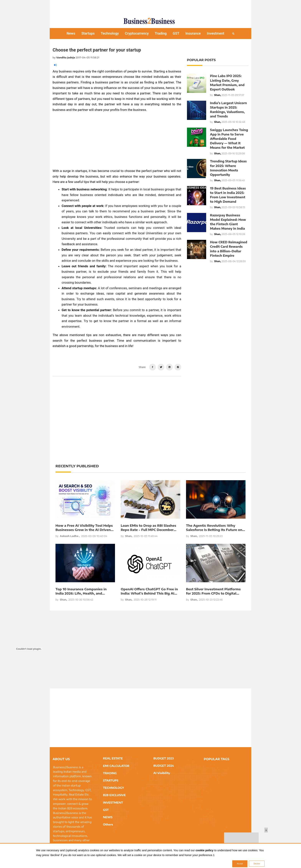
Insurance (193, 33)
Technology (110, 33)
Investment (216, 33)
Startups (88, 33)
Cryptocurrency (137, 33)
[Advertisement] (150, 7)
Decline (257, 864)
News (71, 33)
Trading (161, 33)
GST (176, 33)
